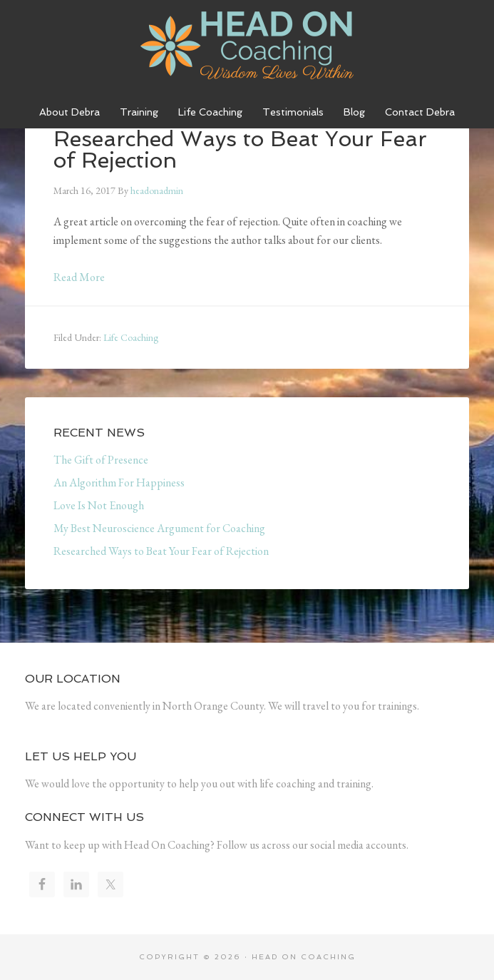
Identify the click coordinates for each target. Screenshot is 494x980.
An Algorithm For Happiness (119, 483)
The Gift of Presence (101, 460)
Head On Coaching (247, 46)
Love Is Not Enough (99, 505)
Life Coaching (131, 337)
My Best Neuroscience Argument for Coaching (159, 528)
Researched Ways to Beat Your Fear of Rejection (161, 551)
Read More (79, 277)
